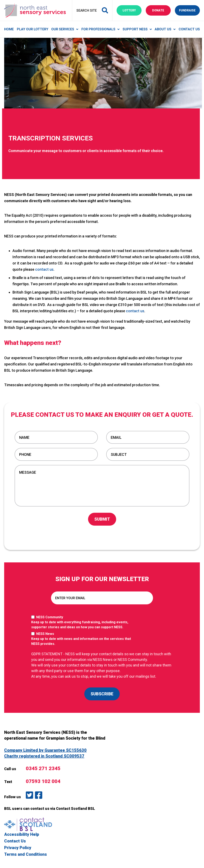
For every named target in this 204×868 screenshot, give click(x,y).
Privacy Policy (18, 848)
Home (9, 29)
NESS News (83, 639)
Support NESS (135, 29)
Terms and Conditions (25, 854)
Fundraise (189, 10)
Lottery (132, 10)
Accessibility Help (22, 834)
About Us (163, 29)
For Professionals (98, 29)
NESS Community (83, 622)
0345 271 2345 (43, 768)
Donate (161, 10)
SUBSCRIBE (102, 694)
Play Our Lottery (33, 29)
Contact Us (189, 29)
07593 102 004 (43, 781)
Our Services (63, 29)
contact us (44, 269)
